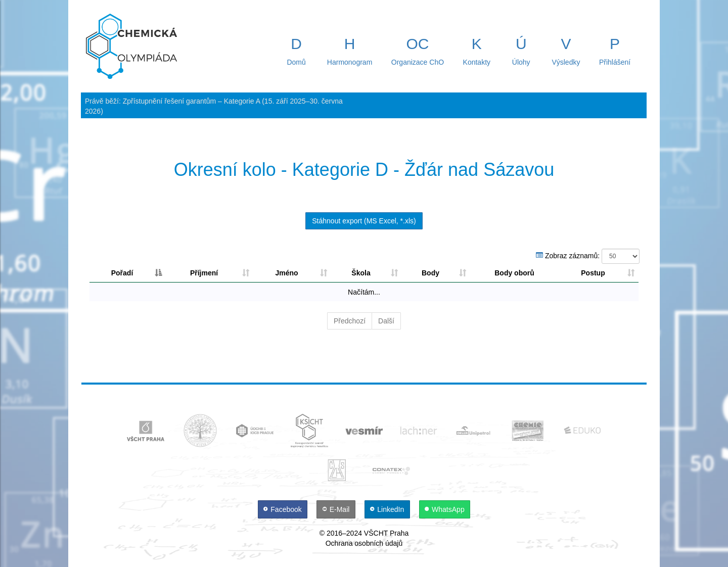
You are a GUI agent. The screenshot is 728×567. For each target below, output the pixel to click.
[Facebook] (284, 509)
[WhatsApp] (445, 509)
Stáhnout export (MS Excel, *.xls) (364, 221)
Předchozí (350, 321)
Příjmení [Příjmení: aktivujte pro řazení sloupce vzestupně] (204, 273)
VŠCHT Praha (386, 533)
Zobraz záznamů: (588, 256)
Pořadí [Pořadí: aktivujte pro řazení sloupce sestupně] (122, 273)
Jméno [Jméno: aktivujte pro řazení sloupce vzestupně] (286, 273)
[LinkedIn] (388, 509)
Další (386, 321)
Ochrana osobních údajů (364, 543)
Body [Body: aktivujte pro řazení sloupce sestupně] (430, 273)
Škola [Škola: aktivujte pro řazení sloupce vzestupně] (361, 273)
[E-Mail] (337, 509)
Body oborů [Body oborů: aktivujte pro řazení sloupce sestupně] (514, 273)
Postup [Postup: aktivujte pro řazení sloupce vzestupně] (593, 273)
